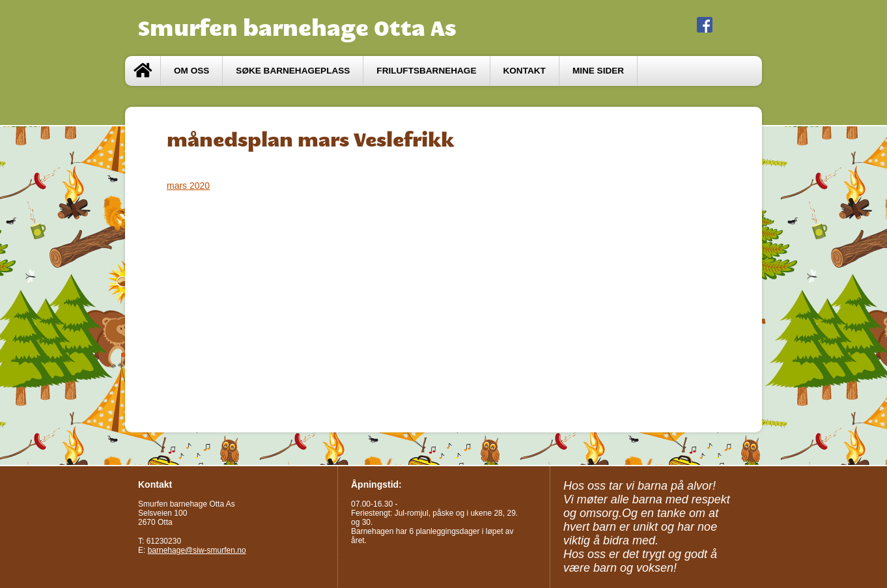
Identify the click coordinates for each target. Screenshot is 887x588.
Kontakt (525, 71)
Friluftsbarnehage (426, 71)
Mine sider (598, 71)
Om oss (191, 71)
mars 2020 (188, 186)
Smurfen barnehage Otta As (297, 28)
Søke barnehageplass (293, 71)
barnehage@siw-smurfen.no (197, 550)
